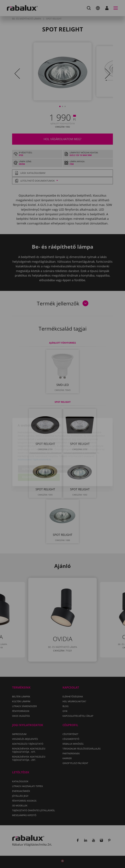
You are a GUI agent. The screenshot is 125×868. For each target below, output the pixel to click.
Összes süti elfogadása (39, 460)
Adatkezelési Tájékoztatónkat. (35, 443)
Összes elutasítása (68, 452)
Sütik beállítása (34, 452)
